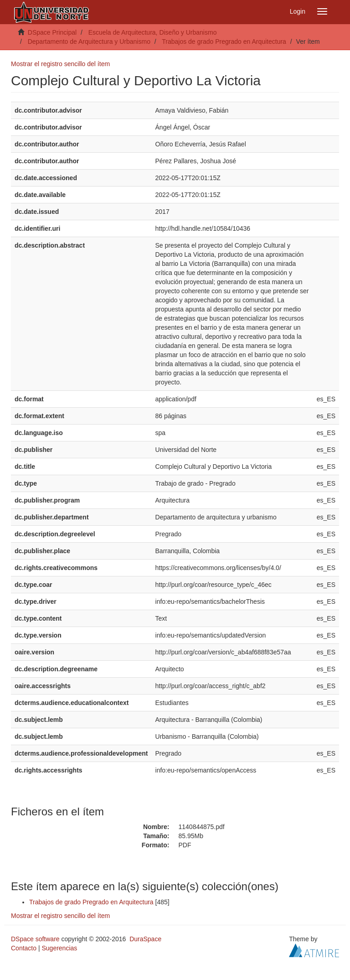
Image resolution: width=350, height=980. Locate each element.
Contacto (24, 948)
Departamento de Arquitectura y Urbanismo (89, 41)
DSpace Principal (52, 32)
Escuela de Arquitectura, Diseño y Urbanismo (153, 32)
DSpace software (35, 939)
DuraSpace (145, 939)
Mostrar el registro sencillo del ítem (60, 64)
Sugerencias (59, 948)
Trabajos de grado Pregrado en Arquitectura (224, 41)
